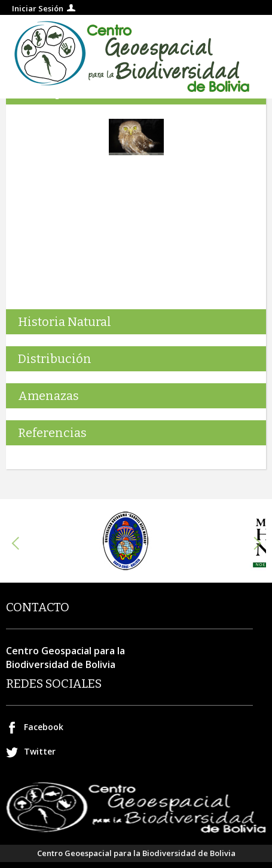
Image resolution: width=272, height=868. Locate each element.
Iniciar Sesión (38, 8)
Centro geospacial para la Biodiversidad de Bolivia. (136, 57)
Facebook (44, 727)
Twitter (40, 751)
